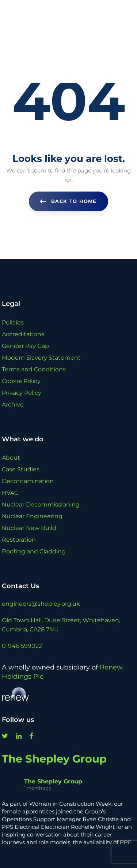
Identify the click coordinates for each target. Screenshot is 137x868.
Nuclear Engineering (32, 516)
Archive (13, 405)
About (11, 458)
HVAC (10, 493)
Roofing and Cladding (34, 551)
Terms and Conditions (34, 369)
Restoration (19, 540)
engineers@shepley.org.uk (41, 604)
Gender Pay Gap (25, 346)
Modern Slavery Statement (41, 358)
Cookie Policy (21, 381)
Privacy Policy (22, 393)
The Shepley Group (54, 759)
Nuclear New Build (29, 528)
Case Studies (21, 469)
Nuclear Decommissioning (41, 505)
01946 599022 (22, 646)
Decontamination (28, 481)
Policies (13, 322)
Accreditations (23, 334)
